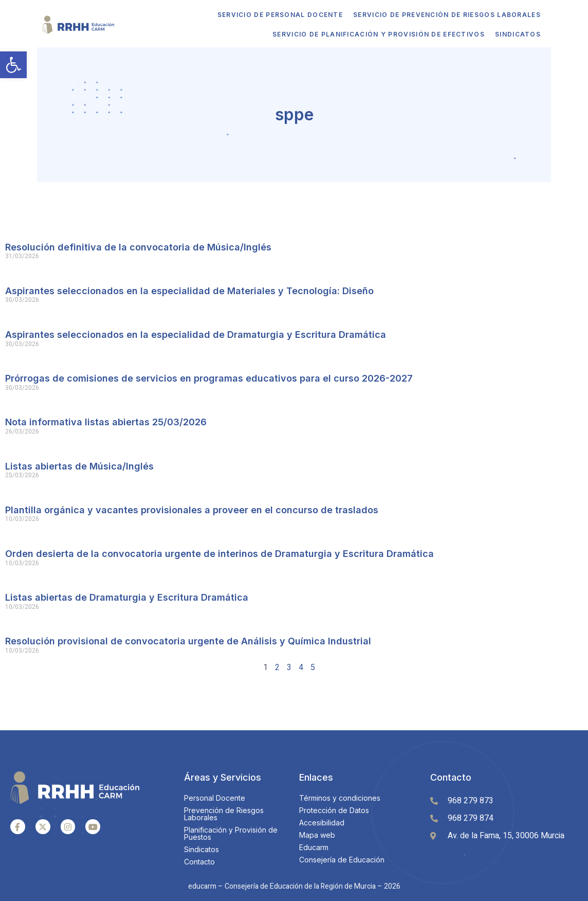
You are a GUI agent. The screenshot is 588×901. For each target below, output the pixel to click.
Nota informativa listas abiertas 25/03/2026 (106, 421)
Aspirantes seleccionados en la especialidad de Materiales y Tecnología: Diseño (189, 290)
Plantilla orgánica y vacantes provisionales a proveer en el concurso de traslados (192, 509)
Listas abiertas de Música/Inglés (79, 465)
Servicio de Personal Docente (266, 15)
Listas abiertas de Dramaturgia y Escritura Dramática (127, 596)
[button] (13, 65)
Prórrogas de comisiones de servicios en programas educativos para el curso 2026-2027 (209, 377)
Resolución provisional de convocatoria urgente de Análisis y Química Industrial (188, 640)
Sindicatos (503, 34)
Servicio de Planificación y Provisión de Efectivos (364, 34)
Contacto (451, 776)
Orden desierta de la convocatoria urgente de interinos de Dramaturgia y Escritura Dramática (219, 553)
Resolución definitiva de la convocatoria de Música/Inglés (138, 246)
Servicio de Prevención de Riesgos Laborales (433, 15)
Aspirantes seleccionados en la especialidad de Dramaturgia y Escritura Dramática (196, 334)
